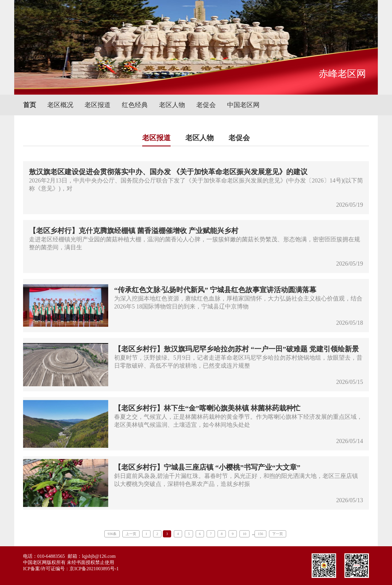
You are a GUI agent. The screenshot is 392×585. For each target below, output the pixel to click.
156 (260, 534)
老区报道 (98, 105)
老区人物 (172, 105)
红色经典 (135, 105)
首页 (30, 105)
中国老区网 (243, 105)
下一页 (278, 534)
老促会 (206, 105)
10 (244, 534)
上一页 (131, 534)
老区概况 (60, 105)
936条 (112, 534)
